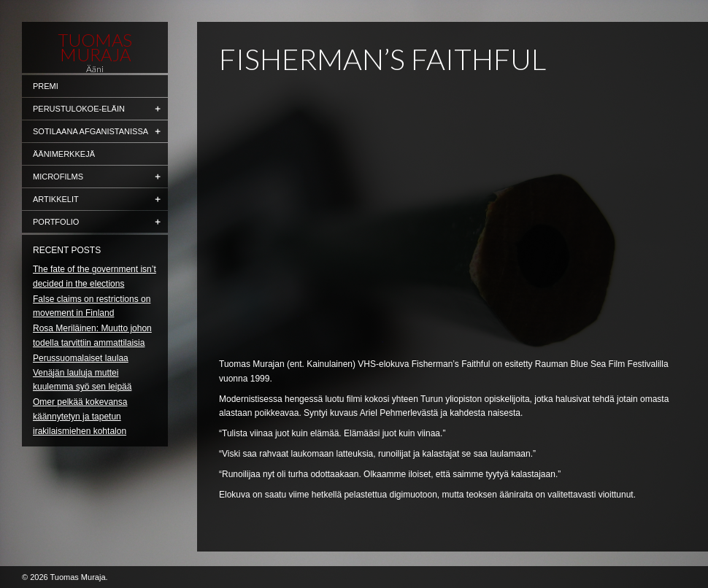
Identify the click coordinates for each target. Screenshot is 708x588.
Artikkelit (56, 199)
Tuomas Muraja (95, 47)
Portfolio (56, 222)
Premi (46, 86)
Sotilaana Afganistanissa (91, 131)
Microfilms (58, 177)
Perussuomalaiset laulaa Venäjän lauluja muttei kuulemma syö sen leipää (82, 373)
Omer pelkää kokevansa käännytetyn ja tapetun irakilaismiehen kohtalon (80, 417)
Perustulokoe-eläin (79, 109)
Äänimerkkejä (64, 154)
